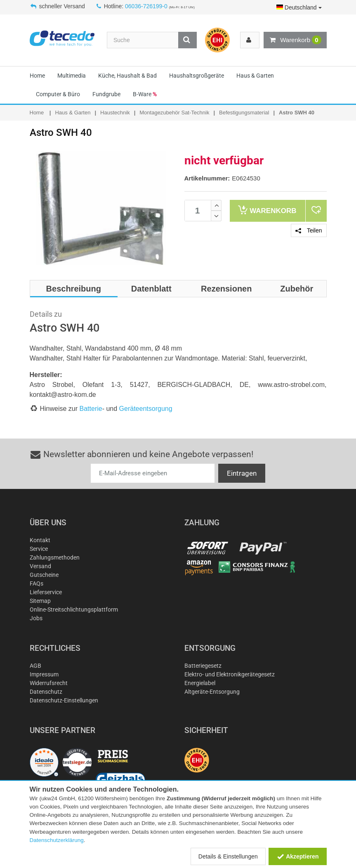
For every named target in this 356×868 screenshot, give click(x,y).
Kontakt (40, 540)
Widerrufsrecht (49, 683)
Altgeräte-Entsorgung (212, 692)
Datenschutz (46, 692)
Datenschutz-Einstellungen (64, 700)
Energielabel (200, 683)
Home (37, 76)
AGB (35, 666)
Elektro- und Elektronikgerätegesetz (230, 674)
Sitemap (40, 601)
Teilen (309, 230)
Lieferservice (46, 592)
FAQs (37, 583)
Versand (40, 566)
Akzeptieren (298, 856)
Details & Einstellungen (228, 856)
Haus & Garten (255, 76)
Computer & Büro (58, 94)
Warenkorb (295, 40)
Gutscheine (44, 575)
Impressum (44, 674)
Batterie (91, 409)
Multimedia (72, 76)
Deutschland (299, 7)
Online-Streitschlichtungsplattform (74, 609)
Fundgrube (106, 94)
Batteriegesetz (203, 666)
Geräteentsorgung (146, 409)
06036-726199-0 (146, 6)
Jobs (36, 618)
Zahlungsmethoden (55, 557)
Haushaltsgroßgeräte (197, 76)
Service (39, 549)
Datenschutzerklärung (57, 840)
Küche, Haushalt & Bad (127, 76)
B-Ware (145, 94)
